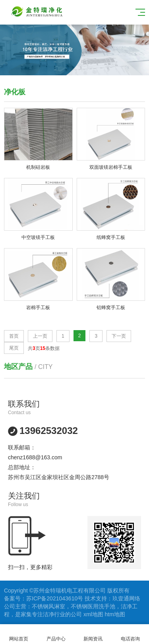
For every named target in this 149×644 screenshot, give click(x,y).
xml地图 (93, 614)
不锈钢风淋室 (48, 606)
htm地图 (115, 614)
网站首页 (19, 634)
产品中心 (56, 634)
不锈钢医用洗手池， (96, 606)
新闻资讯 (93, 634)
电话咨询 (130, 634)
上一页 (40, 336)
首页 (14, 336)
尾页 (14, 348)
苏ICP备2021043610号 (55, 598)
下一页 (119, 336)
